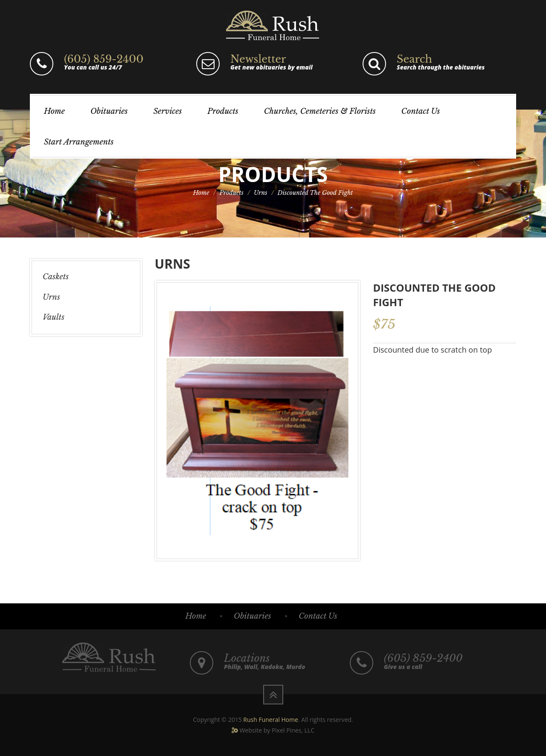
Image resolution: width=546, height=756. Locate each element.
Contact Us (421, 111)
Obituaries (109, 111)
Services (167, 111)
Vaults (54, 317)
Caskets (56, 277)
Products (223, 111)
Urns (261, 193)
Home (54, 111)
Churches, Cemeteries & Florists (320, 111)
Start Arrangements (79, 142)
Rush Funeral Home (271, 720)
